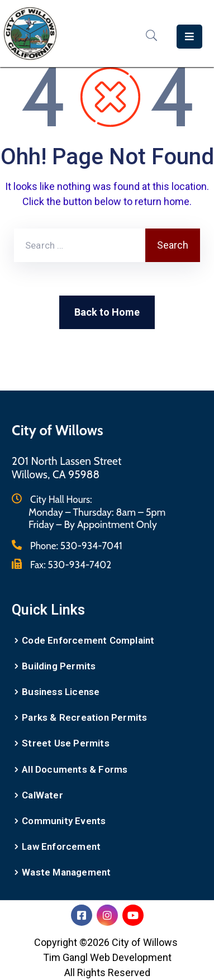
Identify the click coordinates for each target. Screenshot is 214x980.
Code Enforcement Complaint (88, 640)
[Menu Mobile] (189, 37)
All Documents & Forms (75, 769)
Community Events (64, 821)
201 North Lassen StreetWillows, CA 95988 (67, 468)
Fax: (71, 565)
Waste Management (66, 872)
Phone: (76, 546)
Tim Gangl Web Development (107, 957)
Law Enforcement (61, 846)
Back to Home (107, 312)
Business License (61, 692)
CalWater (42, 795)
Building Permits (59, 666)
